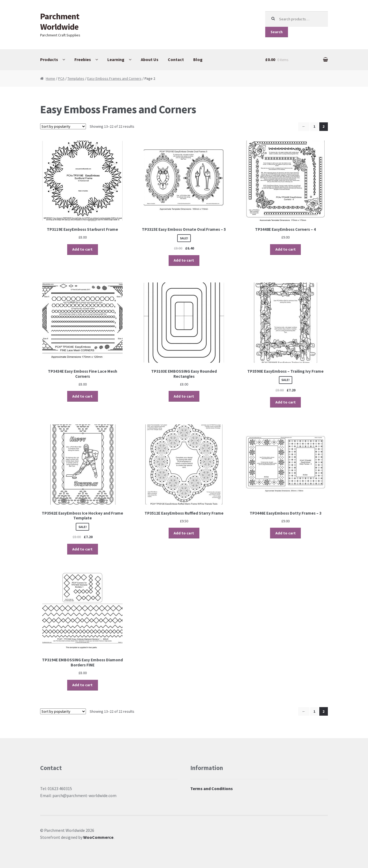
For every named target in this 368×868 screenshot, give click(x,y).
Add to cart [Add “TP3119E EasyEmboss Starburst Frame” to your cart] (82, 249)
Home (50, 78)
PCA (61, 78)
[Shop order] (63, 126)
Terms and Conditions (212, 788)
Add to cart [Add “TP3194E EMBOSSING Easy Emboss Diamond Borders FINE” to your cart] (82, 685)
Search (277, 32)
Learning (116, 59)
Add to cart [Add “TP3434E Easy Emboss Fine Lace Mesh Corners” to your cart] (82, 396)
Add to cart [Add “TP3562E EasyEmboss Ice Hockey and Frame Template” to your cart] (82, 549)
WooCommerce (98, 837)
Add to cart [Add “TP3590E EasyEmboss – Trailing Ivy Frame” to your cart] (286, 402)
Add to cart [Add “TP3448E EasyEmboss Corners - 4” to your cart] (286, 249)
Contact (176, 59)
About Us (150, 59)
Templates (76, 78)
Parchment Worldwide (60, 22)
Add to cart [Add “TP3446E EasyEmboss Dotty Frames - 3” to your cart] (286, 533)
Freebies (83, 59)
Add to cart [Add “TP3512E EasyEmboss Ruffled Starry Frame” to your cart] (184, 533)
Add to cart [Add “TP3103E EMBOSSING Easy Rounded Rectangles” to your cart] (184, 396)
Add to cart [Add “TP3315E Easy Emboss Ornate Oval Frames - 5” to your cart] (184, 260)
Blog (198, 59)
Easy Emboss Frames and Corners (114, 78)
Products (49, 59)
